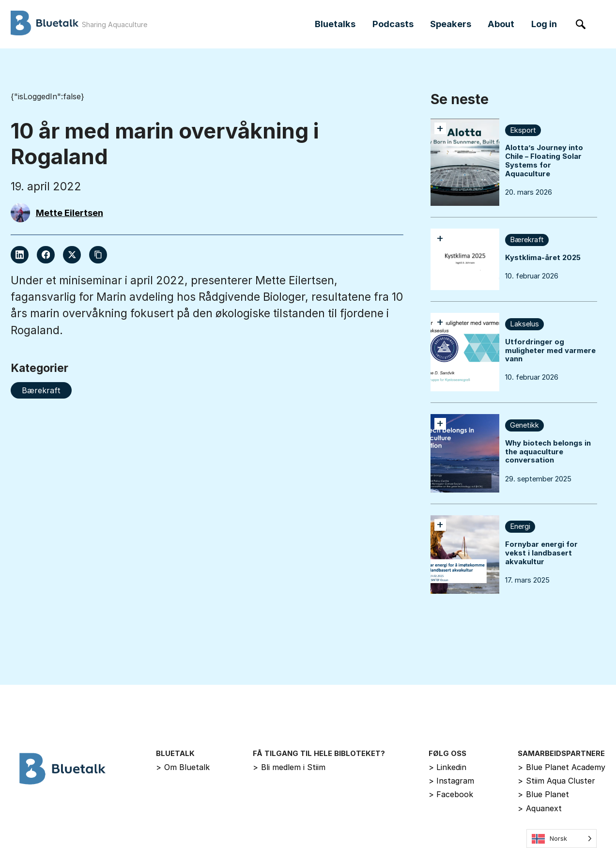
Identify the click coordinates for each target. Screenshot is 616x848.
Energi (520, 526)
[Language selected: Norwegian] (562, 839)
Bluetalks (335, 24)
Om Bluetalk (183, 767)
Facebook (451, 794)
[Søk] (581, 24)
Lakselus (524, 324)
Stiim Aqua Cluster (556, 781)
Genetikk (524, 425)
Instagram (452, 781)
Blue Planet (543, 794)
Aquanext (540, 808)
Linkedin (448, 767)
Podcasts (393, 24)
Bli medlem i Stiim (289, 767)
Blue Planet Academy (562, 767)
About (501, 24)
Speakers (451, 24)
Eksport (523, 130)
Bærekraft (527, 240)
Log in (544, 24)
